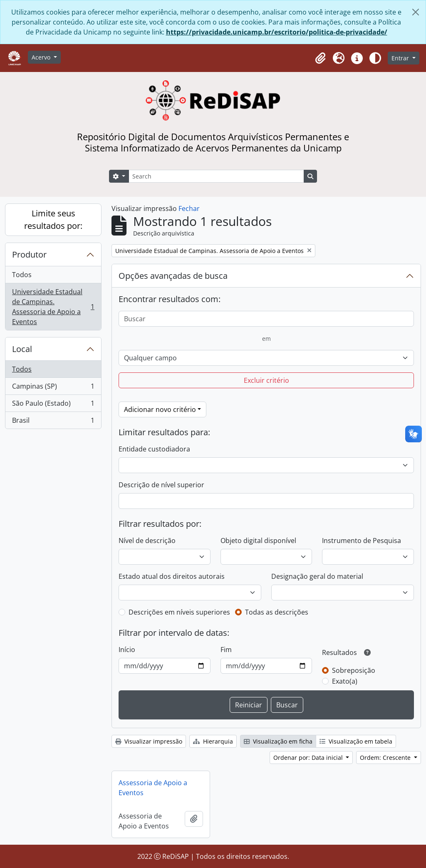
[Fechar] (416, 12)
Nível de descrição (147, 541)
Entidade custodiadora (154, 449)
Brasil (53, 422)
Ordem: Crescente (386, 758)
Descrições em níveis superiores (179, 612)
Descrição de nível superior (161, 485)
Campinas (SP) (53, 388)
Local (22, 349)
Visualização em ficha (278, 741)
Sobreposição (354, 670)
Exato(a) (345, 681)
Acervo (42, 57)
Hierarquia (213, 741)
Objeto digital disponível (258, 541)
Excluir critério (266, 380)
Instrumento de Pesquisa (362, 541)
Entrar (401, 58)
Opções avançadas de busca (173, 276)
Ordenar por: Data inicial (309, 758)
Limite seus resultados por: (53, 219)
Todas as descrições (277, 612)
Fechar (189, 208)
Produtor (29, 254)
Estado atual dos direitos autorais (172, 576)
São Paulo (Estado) (53, 405)
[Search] (216, 176)
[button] (320, 58)
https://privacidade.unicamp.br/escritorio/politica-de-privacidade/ (277, 32)
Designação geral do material (317, 576)
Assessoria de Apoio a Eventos (153, 788)
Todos (22, 275)
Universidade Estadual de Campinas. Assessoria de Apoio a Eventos (53, 307)
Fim (226, 650)
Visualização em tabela (356, 741)
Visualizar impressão (149, 741)
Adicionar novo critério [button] (160, 409)
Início (127, 650)
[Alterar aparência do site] (375, 58)
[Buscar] (266, 319)
